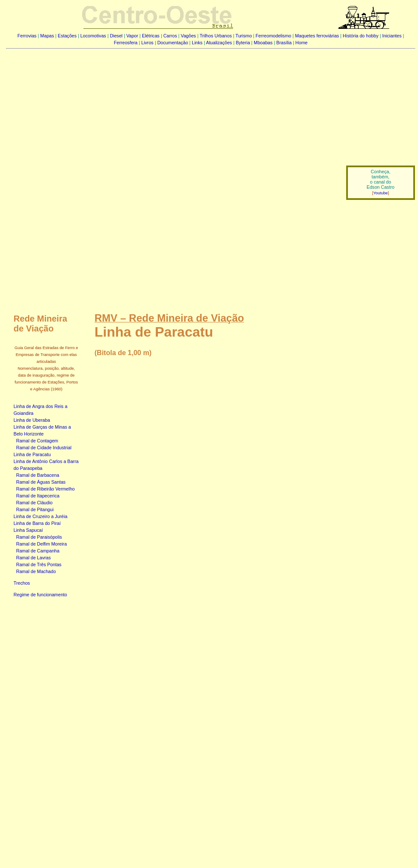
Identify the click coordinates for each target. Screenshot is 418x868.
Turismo (244, 36)
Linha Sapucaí (28, 530)
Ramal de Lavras (34, 558)
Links (197, 43)
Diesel (116, 36)
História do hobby (361, 36)
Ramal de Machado (36, 571)
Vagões (188, 36)
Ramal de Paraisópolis (39, 537)
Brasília (284, 43)
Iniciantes (392, 36)
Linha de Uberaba (32, 420)
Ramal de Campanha (38, 551)
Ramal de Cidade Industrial (44, 448)
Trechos (22, 583)
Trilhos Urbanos (216, 36)
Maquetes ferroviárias (317, 36)
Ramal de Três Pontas (39, 564)
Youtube (381, 193)
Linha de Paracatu (32, 454)
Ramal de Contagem (37, 441)
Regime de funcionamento (40, 595)
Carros (170, 36)
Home (301, 43)
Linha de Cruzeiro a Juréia (41, 516)
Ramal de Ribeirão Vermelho (46, 489)
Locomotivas (93, 36)
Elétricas (151, 36)
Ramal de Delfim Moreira (42, 544)
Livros (148, 43)
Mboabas (263, 43)
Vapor (132, 36)
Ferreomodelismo (273, 36)
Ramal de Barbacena (38, 475)
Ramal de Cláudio (35, 503)
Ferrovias (27, 36)
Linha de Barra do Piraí (37, 523)
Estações (67, 36)
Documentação (173, 43)
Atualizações (219, 43)
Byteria (243, 43)
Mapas (47, 36)
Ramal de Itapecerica (38, 496)
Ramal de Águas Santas (41, 482)
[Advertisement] (171, 120)
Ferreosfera (126, 43)
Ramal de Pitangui (35, 509)
